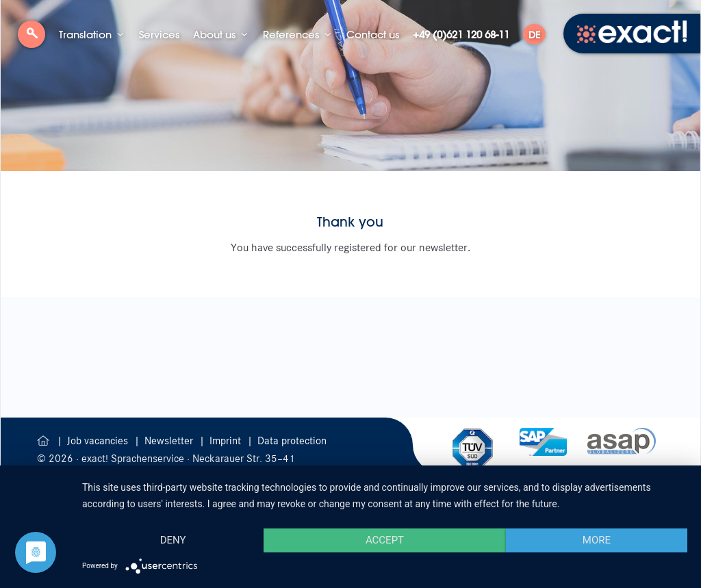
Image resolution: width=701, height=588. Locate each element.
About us (214, 35)
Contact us (373, 35)
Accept (385, 540)
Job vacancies (99, 441)
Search (31, 39)
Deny (173, 540)
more (597, 540)
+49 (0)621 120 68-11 (461, 35)
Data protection (292, 441)
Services (159, 35)
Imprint (227, 441)
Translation (85, 35)
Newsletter (170, 441)
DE (534, 35)
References (291, 35)
